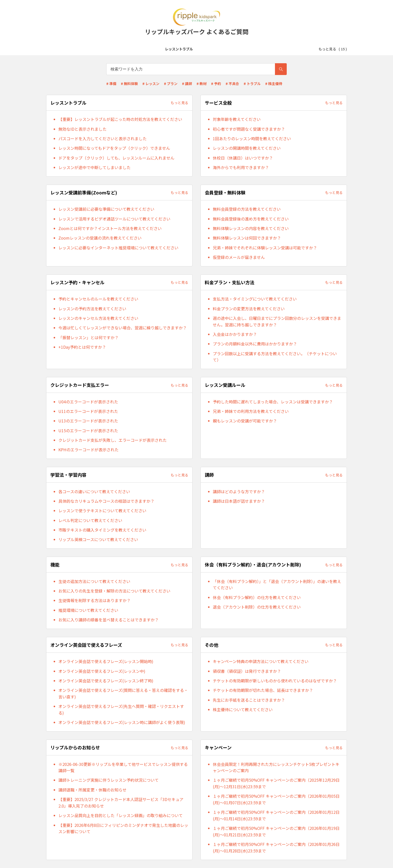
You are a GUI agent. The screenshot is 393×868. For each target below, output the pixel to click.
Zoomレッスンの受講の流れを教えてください (100, 238)
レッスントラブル (69, 49)
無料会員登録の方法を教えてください (247, 209)
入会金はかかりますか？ (235, 334)
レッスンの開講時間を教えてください (247, 148)
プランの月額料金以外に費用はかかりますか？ (255, 344)
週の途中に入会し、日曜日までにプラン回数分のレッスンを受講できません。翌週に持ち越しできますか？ (277, 321)
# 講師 (187, 84)
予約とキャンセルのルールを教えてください (98, 299)
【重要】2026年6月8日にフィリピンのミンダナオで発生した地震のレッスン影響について (123, 828)
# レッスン (151, 84)
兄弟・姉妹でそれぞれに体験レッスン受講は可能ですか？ (265, 248)
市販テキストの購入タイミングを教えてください (102, 530)
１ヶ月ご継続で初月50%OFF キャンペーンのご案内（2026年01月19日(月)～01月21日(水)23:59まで (276, 831)
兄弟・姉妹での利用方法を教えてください (251, 411)
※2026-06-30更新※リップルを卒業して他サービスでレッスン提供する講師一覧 (123, 767)
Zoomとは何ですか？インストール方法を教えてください (110, 228)
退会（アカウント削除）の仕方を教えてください (257, 607)
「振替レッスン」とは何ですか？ (88, 337)
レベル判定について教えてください (90, 520)
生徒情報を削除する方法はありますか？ (94, 600)
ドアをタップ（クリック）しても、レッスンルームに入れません (116, 158)
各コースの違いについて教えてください (94, 491)
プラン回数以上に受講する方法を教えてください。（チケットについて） (275, 357)
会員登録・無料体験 (192, 49)
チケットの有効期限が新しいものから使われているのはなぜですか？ (275, 681)
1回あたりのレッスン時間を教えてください (252, 138)
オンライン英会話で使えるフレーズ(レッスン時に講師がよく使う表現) (122, 722)
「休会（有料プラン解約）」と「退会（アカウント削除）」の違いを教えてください (277, 585)
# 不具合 (232, 84)
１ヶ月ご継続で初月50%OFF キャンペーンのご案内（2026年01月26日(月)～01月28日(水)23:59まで (276, 847)
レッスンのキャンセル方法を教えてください (98, 318)
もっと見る (179, 103)
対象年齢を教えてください (237, 119)
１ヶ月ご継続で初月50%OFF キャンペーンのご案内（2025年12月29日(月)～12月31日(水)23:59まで (276, 783)
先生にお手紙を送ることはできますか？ (249, 700)
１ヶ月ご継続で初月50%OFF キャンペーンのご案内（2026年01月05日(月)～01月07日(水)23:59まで (276, 799)
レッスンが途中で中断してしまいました (94, 167)
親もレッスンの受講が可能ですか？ (245, 421)
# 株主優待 (274, 84)
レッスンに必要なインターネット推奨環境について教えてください (118, 248)
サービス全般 (101, 49)
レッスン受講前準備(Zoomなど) (144, 49)
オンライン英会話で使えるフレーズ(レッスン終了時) (106, 681)
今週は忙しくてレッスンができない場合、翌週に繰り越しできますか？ (123, 328)
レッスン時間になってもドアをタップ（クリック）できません (114, 148)
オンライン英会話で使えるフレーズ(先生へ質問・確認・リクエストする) (121, 709)
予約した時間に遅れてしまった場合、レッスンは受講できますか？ (273, 402)
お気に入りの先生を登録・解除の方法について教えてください (114, 591)
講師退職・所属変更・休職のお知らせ (92, 790)
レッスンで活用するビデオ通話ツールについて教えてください (114, 219)
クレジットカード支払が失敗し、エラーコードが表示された (113, 440)
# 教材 (202, 84)
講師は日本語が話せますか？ (239, 501)
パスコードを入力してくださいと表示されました (103, 138)
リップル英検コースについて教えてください (98, 539)
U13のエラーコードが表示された (88, 421)
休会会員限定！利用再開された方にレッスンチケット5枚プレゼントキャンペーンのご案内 (276, 767)
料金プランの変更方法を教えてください (249, 309)
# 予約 (216, 84)
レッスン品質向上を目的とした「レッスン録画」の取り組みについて (121, 815)
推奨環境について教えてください (88, 610)
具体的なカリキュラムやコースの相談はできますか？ (106, 501)
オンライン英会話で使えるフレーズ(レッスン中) (102, 671)
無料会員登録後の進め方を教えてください (251, 219)
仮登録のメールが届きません (239, 257)
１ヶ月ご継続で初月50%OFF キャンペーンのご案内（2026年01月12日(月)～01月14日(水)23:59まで (276, 815)
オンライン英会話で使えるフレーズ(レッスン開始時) (106, 661)
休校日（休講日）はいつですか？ (243, 158)
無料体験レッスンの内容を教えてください (251, 228)
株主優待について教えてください (243, 709)
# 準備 (111, 84)
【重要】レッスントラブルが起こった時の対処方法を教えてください (120, 119)
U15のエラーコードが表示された (88, 430)
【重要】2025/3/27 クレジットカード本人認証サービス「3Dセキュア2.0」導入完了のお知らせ (121, 803)
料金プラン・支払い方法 (284, 49)
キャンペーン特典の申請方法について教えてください (261, 661)
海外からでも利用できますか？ (241, 167)
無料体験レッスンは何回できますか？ (247, 238)
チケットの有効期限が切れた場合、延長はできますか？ (263, 690)
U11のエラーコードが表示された (88, 411)
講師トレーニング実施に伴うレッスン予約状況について (109, 780)
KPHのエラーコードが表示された (88, 450)
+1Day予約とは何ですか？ (82, 347)
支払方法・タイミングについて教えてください (255, 299)
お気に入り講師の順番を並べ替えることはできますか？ (109, 620)
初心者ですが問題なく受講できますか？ (249, 129)
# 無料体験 (129, 84)
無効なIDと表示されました (82, 129)
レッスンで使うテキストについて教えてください (102, 511)
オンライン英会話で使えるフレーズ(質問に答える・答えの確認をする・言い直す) (123, 693)
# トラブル (252, 84)
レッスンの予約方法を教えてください (92, 309)
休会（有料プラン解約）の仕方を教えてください (257, 597)
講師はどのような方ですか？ (239, 491)
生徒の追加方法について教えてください (94, 581)
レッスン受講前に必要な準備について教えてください (106, 209)
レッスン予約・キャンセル (236, 49)
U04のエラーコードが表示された (88, 402)
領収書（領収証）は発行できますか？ (247, 671)
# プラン (171, 84)
